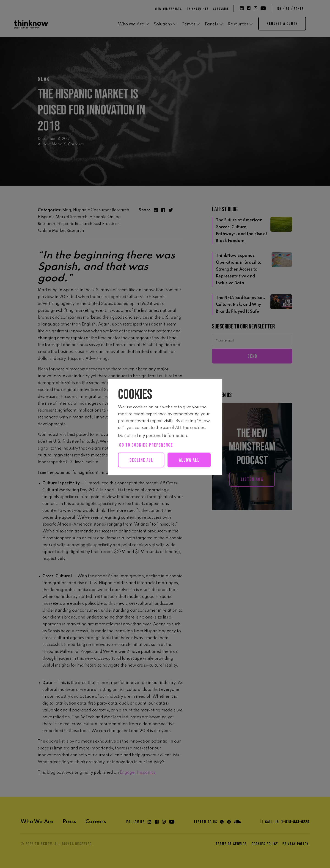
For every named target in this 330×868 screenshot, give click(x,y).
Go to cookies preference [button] (146, 445)
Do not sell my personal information (153, 436)
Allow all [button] (144, 475)
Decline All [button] (142, 460)
